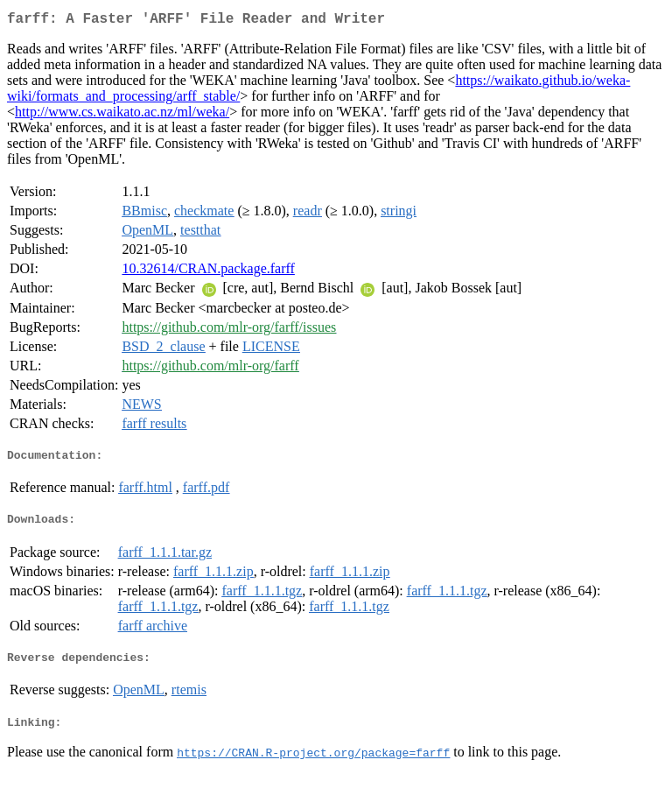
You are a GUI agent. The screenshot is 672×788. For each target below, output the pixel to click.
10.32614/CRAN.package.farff (208, 272)
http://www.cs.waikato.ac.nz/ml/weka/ (122, 115)
